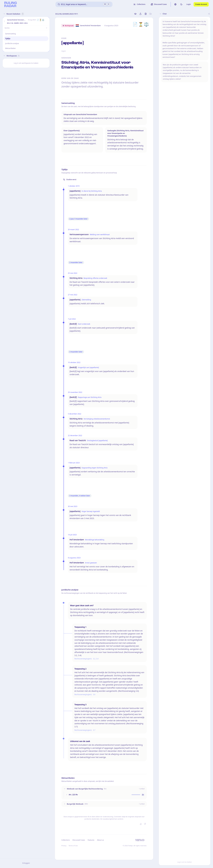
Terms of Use (73, 846)
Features (91, 840)
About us (100, 840)
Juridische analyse (12, 43)
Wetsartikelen (10, 48)
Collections (66, 840)
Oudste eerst (70, 179)
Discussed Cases (79, 840)
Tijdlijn (8, 39)
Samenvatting (10, 34)
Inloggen (26, 863)
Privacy (64, 846)
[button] (4, 21)
